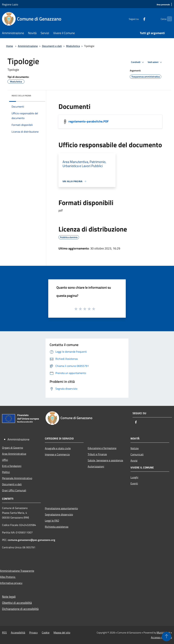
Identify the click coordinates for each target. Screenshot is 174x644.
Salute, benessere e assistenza (105, 460)
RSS (4, 632)
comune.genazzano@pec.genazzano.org (32, 540)
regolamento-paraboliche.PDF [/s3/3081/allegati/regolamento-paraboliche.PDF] (89, 121)
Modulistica (73, 46)
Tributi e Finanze (97, 454)
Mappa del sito (62, 632)
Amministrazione (28, 46)
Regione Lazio (10, 4)
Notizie (135, 448)
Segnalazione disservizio (59, 514)
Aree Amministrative (14, 454)
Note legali (9, 597)
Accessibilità (18, 632)
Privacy (33, 632)
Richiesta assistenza (57, 527)
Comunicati (137, 454)
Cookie (46, 632)
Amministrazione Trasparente (17, 571)
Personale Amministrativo (17, 478)
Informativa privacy (11, 583)
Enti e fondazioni (12, 466)
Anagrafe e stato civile (58, 448)
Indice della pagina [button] (21, 96)
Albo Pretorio (8, 577)
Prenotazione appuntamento (61, 508)
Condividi (138, 62)
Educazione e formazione (102, 448)
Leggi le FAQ (52, 521)
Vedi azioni (155, 62)
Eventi (134, 483)
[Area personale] (163, 5)
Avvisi (134, 460)
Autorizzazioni (96, 466)
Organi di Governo (12, 448)
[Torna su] (167, 637)
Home (10, 46)
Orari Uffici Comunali (14, 490)
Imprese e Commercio (57, 454)
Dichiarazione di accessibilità (20, 609)
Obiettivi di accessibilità (17, 603)
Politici (6, 472)
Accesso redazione (161, 637)
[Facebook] (138, 19)
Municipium (163, 632)
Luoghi (134, 477)
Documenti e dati (52, 46)
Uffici (5, 460)
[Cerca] (168, 19)
